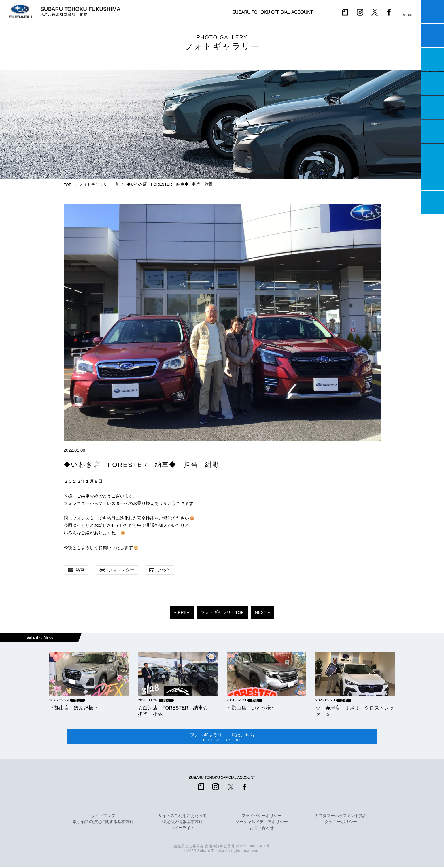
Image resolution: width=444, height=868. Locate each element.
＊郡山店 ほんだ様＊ (74, 708)
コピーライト (182, 829)
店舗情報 (432, 107)
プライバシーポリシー (262, 816)
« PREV (182, 612)
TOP (68, 185)
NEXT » (262, 612)
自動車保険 (432, 155)
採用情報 (432, 203)
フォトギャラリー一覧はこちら (222, 737)
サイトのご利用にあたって (182, 816)
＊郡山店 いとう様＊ (251, 708)
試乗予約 (432, 35)
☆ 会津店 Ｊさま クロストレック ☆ (355, 711)
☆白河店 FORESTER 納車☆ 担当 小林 (175, 711)
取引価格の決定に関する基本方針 (103, 822)
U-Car (432, 131)
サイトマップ (103, 816)
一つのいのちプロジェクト (432, 59)
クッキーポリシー (341, 822)
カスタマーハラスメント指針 (341, 816)
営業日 (432, 83)
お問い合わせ (262, 829)
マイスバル (432, 12)
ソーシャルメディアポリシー (262, 822)
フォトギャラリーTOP (222, 612)
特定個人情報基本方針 (182, 822)
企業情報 (432, 179)
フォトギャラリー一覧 (99, 184)
